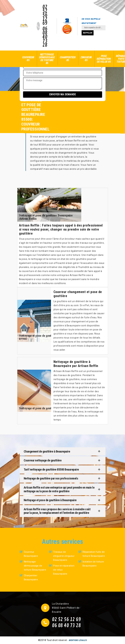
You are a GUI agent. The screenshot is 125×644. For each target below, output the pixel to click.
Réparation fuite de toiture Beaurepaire (94, 554)
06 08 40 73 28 (45, 37)
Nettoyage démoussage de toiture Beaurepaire (35, 566)
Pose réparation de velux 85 (104, 59)
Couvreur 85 (28, 59)
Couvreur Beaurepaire (31, 554)
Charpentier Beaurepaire (31, 577)
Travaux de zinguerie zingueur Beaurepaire (64, 556)
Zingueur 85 (86, 59)
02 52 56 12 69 (45, 15)
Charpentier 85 (68, 59)
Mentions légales (78, 640)
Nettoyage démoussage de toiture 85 (47, 59)
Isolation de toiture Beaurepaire (93, 564)
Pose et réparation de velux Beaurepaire (64, 570)
